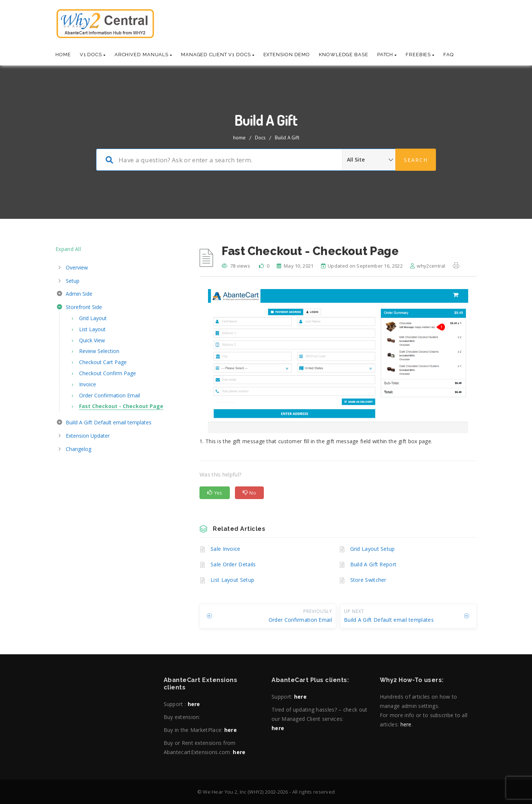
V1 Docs (93, 55)
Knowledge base (344, 55)
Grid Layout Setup (373, 549)
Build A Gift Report (374, 564)
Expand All (68, 249)
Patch (387, 55)
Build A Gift (287, 138)
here (194, 704)
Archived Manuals (143, 55)
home (239, 138)
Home (63, 55)
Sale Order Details (233, 564)
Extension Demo (287, 55)
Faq (449, 55)
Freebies (420, 55)
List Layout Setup (232, 580)
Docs (260, 138)
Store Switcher (368, 580)
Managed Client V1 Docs (218, 55)
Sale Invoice (226, 549)
